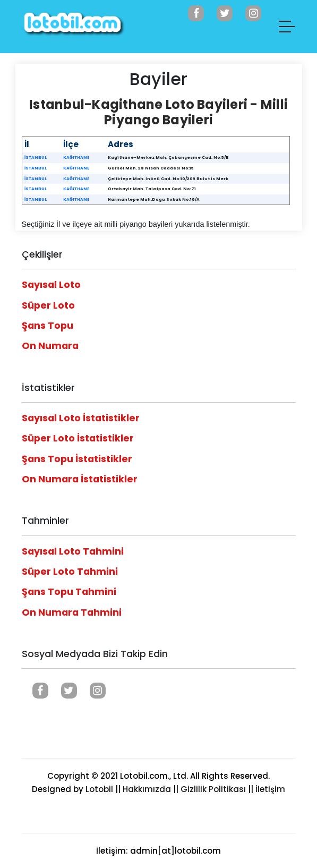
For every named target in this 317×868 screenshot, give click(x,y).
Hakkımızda (147, 789)
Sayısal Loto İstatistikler (81, 418)
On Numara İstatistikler (80, 479)
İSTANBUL (36, 158)
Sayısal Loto (51, 285)
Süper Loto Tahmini (70, 572)
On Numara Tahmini (72, 612)
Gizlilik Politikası (213, 789)
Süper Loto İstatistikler (78, 438)
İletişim (270, 789)
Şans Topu (48, 326)
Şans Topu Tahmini (69, 592)
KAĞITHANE (76, 158)
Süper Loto (48, 305)
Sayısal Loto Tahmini (73, 551)
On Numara (50, 346)
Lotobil (99, 789)
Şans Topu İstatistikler (77, 459)
